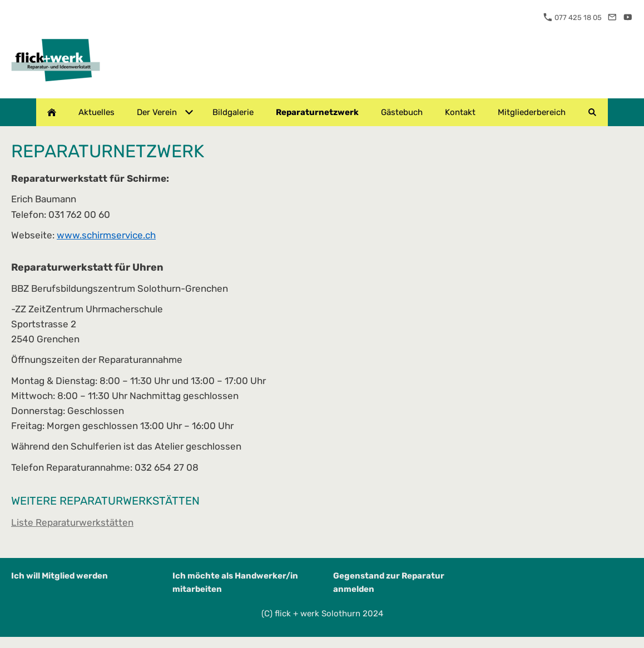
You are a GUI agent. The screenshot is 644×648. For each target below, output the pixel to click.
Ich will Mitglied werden (60, 576)
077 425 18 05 (573, 18)
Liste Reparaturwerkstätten (72, 522)
